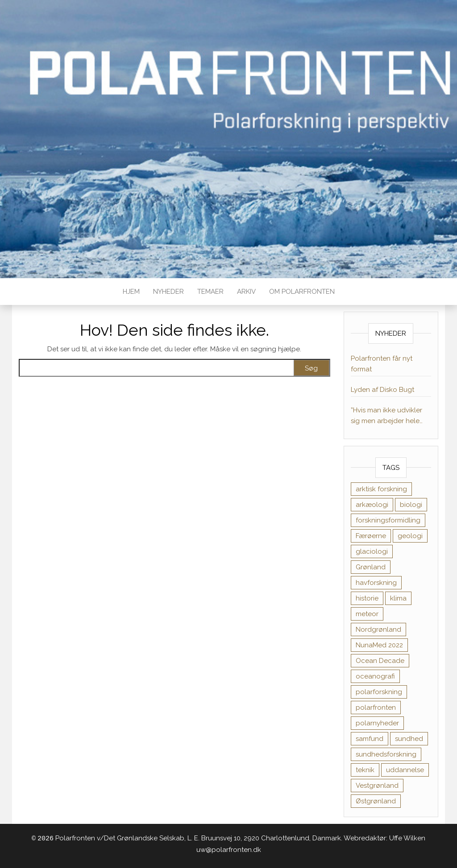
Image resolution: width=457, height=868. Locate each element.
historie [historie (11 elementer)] (367, 598)
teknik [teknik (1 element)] (365, 770)
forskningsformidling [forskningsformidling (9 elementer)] (388, 520)
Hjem (131, 292)
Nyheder (168, 292)
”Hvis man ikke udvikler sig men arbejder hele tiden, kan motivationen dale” (388, 416)
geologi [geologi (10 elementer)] (410, 536)
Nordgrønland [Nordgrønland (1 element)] (378, 629)
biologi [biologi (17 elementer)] (411, 505)
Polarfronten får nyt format (382, 364)
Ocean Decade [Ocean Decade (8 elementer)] (380, 661)
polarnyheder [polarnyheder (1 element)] (377, 723)
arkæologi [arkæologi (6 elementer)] (372, 505)
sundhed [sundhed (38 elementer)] (409, 739)
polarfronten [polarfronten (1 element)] (376, 708)
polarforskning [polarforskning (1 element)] (379, 692)
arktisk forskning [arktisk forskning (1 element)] (381, 489)
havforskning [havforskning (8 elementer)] (376, 583)
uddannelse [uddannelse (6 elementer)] (405, 770)
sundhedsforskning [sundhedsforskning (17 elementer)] (386, 754)
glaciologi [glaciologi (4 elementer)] (372, 551)
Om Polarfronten (302, 292)
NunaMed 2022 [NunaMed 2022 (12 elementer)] (379, 645)
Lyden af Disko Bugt (382, 390)
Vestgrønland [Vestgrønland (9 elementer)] (377, 786)
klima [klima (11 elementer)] (398, 598)
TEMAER (210, 292)
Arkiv (246, 292)
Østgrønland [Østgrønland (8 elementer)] (376, 801)
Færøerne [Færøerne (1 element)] (371, 536)
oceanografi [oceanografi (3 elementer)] (375, 676)
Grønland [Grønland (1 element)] (371, 567)
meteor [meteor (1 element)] (367, 614)
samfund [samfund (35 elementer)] (370, 739)
